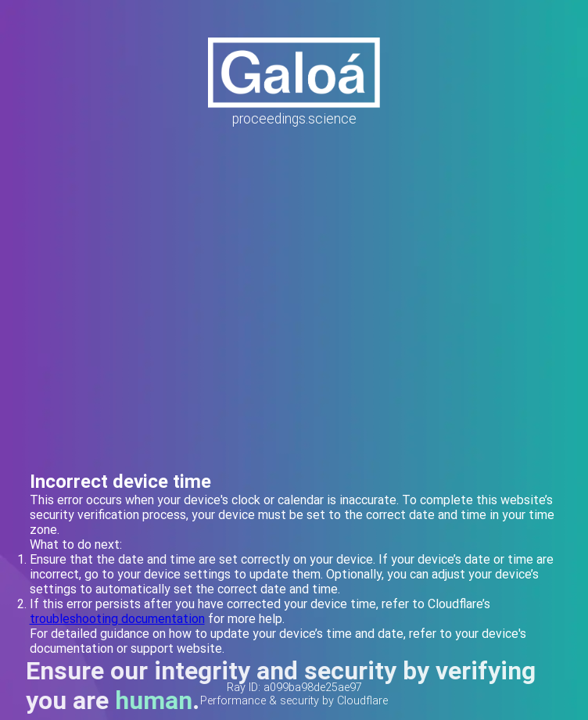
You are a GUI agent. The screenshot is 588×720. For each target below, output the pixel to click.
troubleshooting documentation (117, 619)
